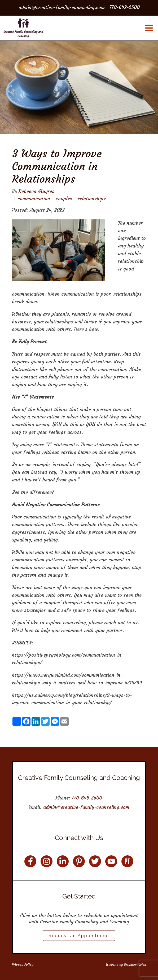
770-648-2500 (87, 798)
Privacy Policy (23, 965)
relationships (92, 199)
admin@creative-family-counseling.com (86, 807)
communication (34, 199)
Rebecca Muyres (36, 191)
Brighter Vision (135, 965)
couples (64, 199)
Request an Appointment (79, 936)
